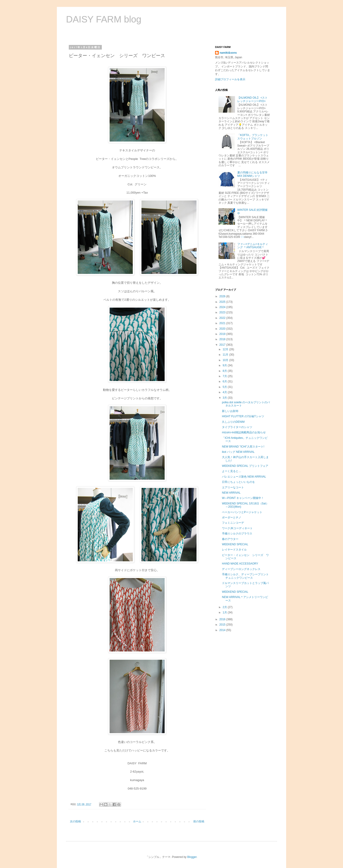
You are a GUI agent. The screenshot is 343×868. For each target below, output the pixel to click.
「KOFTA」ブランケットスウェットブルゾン (253, 137)
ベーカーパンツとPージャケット (242, 512)
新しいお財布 (230, 411)
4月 (225, 392)
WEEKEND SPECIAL (235, 544)
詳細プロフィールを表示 (230, 79)
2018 (223, 339)
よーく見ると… (232, 471)
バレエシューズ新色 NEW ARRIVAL (244, 477)
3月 (225, 398)
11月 (226, 355)
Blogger (192, 857)
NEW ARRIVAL (231, 493)
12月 (226, 349)
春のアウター (230, 539)
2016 (223, 619)
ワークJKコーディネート (237, 528)
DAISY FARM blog (104, 19)
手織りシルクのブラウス (237, 534)
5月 (225, 387)
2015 (223, 625)
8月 (225, 371)
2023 (223, 312)
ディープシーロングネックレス (241, 569)
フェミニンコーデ (233, 523)
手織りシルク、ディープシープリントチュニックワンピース (245, 576)
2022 (223, 318)
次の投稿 (75, 821)
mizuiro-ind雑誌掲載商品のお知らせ (244, 432)
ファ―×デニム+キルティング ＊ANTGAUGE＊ (253, 246)
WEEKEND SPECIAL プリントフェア (245, 466)
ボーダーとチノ (232, 517)
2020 (223, 329)
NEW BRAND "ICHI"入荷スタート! (243, 447)
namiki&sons (228, 53)
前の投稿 (199, 821)
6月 (225, 381)
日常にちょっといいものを (238, 482)
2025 (223, 302)
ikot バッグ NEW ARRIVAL (238, 452)
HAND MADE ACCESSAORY (240, 564)
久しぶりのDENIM (233, 422)
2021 (223, 323)
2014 (223, 630)
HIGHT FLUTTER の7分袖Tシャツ (243, 416)
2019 (223, 334)
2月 (225, 607)
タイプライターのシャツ (237, 427)
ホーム (137, 821)
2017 (223, 345)
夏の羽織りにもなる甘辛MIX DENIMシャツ (252, 174)
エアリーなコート (233, 487)
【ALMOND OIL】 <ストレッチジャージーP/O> (252, 99)
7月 (225, 376)
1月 (225, 612)
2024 (223, 307)
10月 (226, 360)
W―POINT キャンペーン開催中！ (243, 498)
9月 (225, 365)
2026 (223, 296)
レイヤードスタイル (234, 550)
